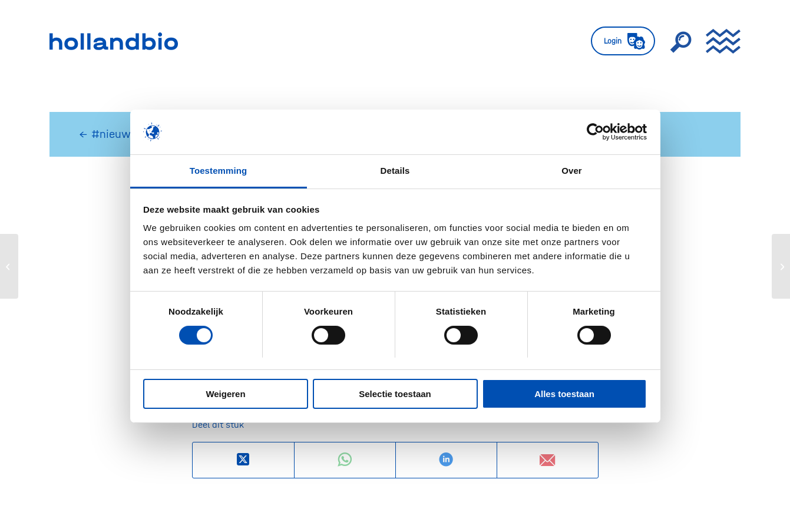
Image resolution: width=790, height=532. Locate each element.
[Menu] (719, 41)
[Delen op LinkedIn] (446, 460)
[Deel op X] (243, 460)
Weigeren (225, 394)
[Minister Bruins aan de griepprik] (781, 266)
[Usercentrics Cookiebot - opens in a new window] (595, 132)
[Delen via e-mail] (548, 460)
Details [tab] (395, 171)
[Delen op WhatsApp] (345, 460)
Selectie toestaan (395, 394)
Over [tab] (572, 171)
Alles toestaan (564, 394)
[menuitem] (623, 41)
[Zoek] (680, 41)
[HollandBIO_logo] (114, 41)
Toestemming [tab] (219, 171)
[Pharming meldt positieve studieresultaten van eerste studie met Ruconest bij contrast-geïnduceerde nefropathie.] (9, 266)
